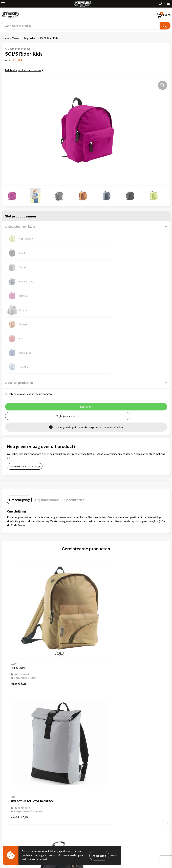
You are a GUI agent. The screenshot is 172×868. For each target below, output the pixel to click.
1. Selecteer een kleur (20, 226)
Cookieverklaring (98, 784)
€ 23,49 (98, 693)
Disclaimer (94, 794)
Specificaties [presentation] (74, 429)
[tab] (19, 429)
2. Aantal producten (19, 311)
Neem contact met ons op (25, 395)
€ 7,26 (19, 585)
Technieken (94, 747)
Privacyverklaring (98, 789)
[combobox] (81, 26)
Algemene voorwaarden (101, 779)
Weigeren (114, 855)
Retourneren (9, 789)
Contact (6, 779)
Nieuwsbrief (95, 732)
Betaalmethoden (12, 784)
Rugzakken (30, 38)
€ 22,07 (98, 585)
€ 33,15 (19, 693)
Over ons (93, 727)
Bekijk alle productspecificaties (24, 70)
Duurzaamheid (96, 742)
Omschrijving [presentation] (19, 429)
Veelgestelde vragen (99, 737)
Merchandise (95, 752)
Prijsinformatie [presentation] (47, 429)
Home (5, 38)
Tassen (16, 38)
